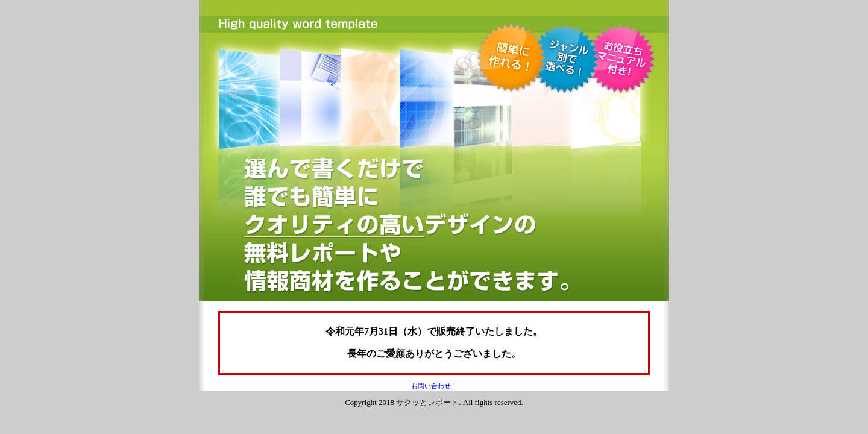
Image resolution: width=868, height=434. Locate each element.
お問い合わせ (431, 386)
